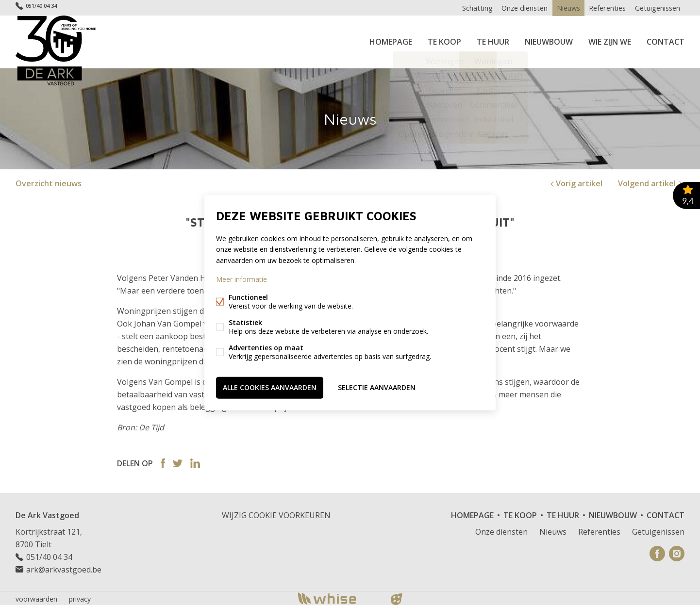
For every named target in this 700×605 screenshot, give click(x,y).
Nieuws (564, 8)
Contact (666, 41)
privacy (80, 597)
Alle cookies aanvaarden (270, 387)
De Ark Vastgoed (47, 513)
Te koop (444, 41)
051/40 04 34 (47, 8)
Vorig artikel (575, 181)
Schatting (469, 8)
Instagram (677, 552)
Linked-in (195, 461)
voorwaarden (36, 597)
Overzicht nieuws (49, 181)
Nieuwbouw (549, 41)
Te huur (493, 41)
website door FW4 (397, 597)
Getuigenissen (657, 8)
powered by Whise (339, 597)
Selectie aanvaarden (377, 387)
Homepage (391, 41)
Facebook (163, 461)
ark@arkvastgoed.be (64, 568)
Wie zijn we (610, 41)
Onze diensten (518, 8)
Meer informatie (242, 279)
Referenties (605, 8)
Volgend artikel (651, 181)
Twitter (178, 461)
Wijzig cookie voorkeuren (276, 513)
